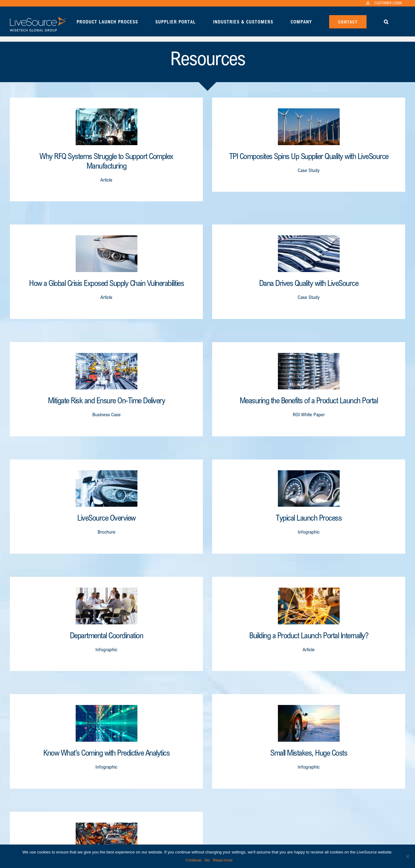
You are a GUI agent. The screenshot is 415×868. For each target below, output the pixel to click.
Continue (194, 860)
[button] (386, 21)
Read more (223, 860)
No (207, 860)
